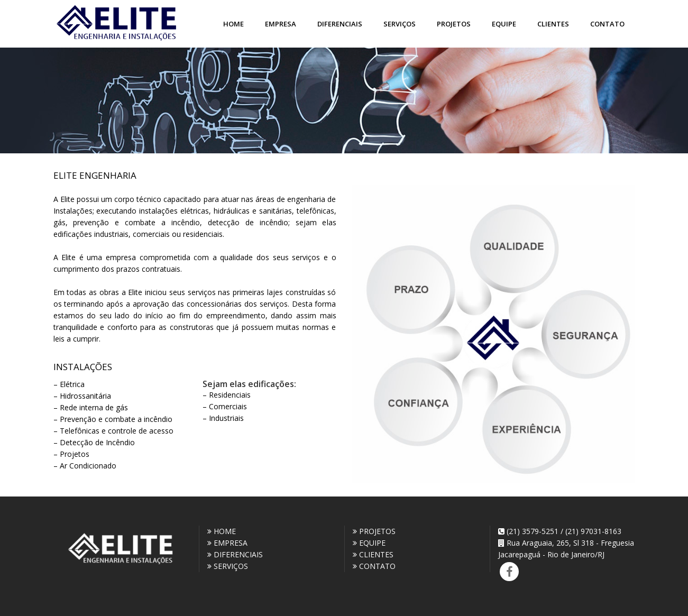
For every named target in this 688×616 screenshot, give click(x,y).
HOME (222, 531)
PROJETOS (374, 531)
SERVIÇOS (228, 566)
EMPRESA (227, 543)
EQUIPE (369, 543)
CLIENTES (373, 554)
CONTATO (374, 566)
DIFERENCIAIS (235, 554)
